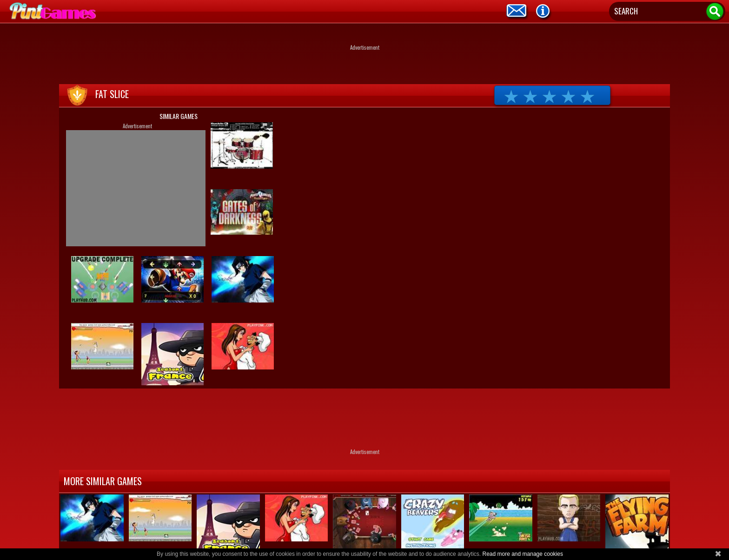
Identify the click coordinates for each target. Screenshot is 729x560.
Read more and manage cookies (522, 554)
